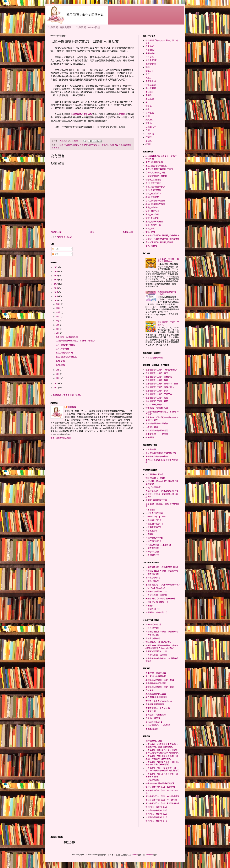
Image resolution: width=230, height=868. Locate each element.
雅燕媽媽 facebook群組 (88, 28)
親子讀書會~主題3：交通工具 (159, 394)
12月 (58, 304)
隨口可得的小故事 (154, 405)
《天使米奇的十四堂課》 (157, 595)
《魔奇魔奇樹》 (153, 548)
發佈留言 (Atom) (65, 237)
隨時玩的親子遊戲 (154, 741)
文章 (55, 249)
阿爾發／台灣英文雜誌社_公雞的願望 (162, 236)
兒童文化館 (151, 711)
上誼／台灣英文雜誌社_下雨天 (159, 169)
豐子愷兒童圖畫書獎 (155, 704)
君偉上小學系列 (153, 578)
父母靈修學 (151, 450)
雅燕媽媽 (93, 145)
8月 (58, 321)
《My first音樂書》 (154, 487)
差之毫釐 (150, 99)
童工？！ (150, 71)
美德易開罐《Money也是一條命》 (161, 599)
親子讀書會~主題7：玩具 (157, 380)
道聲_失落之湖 (152, 218)
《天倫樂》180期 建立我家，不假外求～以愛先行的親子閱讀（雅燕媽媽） (163, 751)
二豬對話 (150, 134)
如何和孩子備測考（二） (157, 817)
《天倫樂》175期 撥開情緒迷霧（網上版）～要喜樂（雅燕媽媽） (162, 758)
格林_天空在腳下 (153, 194)
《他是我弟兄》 (153, 581)
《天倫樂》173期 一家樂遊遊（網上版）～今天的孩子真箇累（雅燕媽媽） (163, 769)
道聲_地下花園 (152, 215)
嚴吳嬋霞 (127, 145)
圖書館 (122, 114)
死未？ (149, 78)
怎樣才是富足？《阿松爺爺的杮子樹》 (163, 491)
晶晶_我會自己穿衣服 (155, 187)
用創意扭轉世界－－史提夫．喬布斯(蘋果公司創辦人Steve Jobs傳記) (162, 647)
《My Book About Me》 (156, 588)
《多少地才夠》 (153, 628)
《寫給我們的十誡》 (155, 358)
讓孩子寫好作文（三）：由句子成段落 (162, 796)
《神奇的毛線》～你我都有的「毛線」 (163, 567)
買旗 (148, 74)
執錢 (148, 116)
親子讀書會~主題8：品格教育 (159, 377)
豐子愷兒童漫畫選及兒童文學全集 (161, 453)
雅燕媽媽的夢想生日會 (156, 694)
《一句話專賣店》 (154, 625)
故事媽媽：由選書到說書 (157, 408)
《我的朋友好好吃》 (155, 538)
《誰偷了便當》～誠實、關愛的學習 (162, 571)
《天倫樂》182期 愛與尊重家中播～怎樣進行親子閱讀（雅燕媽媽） (162, 746)
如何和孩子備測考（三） (157, 814)
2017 (56, 284)
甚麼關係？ (151, 50)
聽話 (148, 67)
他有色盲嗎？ (152, 60)
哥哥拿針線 (151, 81)
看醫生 (149, 106)
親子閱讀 (119, 145)
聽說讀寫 (55, 148)
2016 (56, 288)
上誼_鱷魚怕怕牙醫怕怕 (66, 357)
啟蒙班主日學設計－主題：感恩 (160, 687)
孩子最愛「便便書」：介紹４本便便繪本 (168, 260)
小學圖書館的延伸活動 (156, 683)
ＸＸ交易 (150, 57)
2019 (56, 276)
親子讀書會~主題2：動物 (157, 398)
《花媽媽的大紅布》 (155, 475)
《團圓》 (150, 534)
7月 (58, 325)
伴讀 (82, 145)
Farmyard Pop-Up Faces (156, 517)
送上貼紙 (150, 46)
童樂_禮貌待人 (152, 208)
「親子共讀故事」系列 (81, 114)
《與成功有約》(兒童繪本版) (158, 545)
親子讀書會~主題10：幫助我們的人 (161, 370)
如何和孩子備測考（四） (157, 811)
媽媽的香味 (151, 53)
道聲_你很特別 (152, 211)
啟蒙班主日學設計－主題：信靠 (160, 680)
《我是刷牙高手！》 (155, 524)
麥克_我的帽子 (152, 246)
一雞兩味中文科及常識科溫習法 (160, 784)
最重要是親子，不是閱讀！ (158, 434)
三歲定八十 (151, 127)
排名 (148, 109)
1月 (58, 378)
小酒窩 (149, 141)
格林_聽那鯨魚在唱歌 (155, 204)
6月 (58, 329)
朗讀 (86, 145)
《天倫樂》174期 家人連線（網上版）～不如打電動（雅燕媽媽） (162, 764)
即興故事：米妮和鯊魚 (156, 715)
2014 (56, 296)
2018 (56, 280)
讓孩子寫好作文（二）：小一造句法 (161, 800)
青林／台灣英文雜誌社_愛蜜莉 (159, 242)
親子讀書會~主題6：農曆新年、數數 (162, 384)
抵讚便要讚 (151, 64)
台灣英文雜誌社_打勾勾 (156, 176)
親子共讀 (110, 145)
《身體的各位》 (153, 555)
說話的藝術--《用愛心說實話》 (160, 642)
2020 (56, 271)
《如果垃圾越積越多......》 (157, 602)
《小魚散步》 (152, 531)
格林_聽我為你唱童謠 (65, 345)
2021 (56, 267)
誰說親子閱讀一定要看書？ (158, 424)
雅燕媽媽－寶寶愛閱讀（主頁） (67, 395)
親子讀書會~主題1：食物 (157, 401)
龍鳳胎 (149, 123)
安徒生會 (150, 691)
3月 (58, 370)
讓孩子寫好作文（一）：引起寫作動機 (162, 804)
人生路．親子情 (153, 718)
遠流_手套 (60, 361)
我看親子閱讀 (152, 427)
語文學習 (102, 145)
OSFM (148, 144)
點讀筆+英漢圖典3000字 (156, 500)
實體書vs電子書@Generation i (159, 701)
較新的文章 (56, 232)
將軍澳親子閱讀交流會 (156, 673)
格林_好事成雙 (62, 349)
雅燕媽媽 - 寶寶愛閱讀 (60, 28)
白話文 (76, 145)
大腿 (148, 130)
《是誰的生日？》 (154, 520)
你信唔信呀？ (152, 85)
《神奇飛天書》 (153, 574)
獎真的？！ (151, 120)
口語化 (61, 145)
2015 (56, 292)
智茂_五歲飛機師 (153, 190)
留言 (55, 254)
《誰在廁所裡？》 (154, 541)
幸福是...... (150, 95)
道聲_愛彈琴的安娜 (154, 222)
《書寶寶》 (151, 510)
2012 (56, 383)
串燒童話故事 (152, 729)
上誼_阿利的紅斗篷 (64, 353)
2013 (56, 300)
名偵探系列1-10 (153, 609)
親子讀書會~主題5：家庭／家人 (160, 387)
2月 (58, 374)
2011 (56, 388)
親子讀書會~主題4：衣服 (157, 391)
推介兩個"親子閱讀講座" (157, 697)
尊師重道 (150, 113)
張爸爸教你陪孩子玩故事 (157, 457)
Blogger (149, 855)
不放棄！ (150, 92)
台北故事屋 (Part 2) (154, 722)
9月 (58, 317)
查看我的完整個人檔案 (61, 438)
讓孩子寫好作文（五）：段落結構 (160, 787)
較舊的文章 (128, 232)
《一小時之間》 (153, 552)
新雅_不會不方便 (153, 183)
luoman (135, 855)
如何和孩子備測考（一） (157, 821)
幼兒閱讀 (68, 145)
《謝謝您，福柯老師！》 (157, 613)
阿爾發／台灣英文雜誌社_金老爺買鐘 (162, 239)
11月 (58, 308)
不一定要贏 (151, 88)
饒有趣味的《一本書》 (156, 478)
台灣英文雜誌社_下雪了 (156, 173)
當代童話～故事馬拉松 (156, 676)
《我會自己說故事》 (155, 513)
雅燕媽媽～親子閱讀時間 (157, 431)
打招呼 (149, 137)
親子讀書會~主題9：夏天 (157, 373)
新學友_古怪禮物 (153, 180)
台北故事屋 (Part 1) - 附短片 (158, 725)
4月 (58, 333)
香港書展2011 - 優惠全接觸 (158, 708)
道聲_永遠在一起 (153, 225)
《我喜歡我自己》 (154, 527)
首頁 (92, 232)
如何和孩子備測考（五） (157, 807)
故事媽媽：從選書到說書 (67, 337)
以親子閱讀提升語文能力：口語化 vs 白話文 (75, 341)
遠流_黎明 (60, 365)
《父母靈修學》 (153, 780)
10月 (58, 312)
